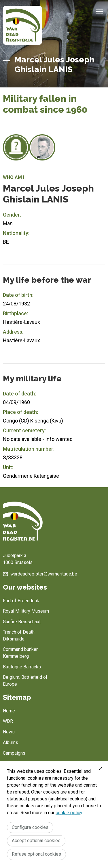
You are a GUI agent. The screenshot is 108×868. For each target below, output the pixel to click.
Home (9, 711)
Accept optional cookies (36, 841)
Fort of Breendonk (21, 601)
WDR (8, 721)
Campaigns (14, 753)
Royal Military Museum (26, 611)
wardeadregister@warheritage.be (44, 574)
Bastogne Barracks (22, 667)
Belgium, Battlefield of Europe (25, 681)
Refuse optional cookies (36, 854)
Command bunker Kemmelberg (20, 653)
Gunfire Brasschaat (22, 622)
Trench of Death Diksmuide (19, 635)
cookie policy (69, 813)
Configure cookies (30, 827)
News (9, 732)
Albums (11, 742)
